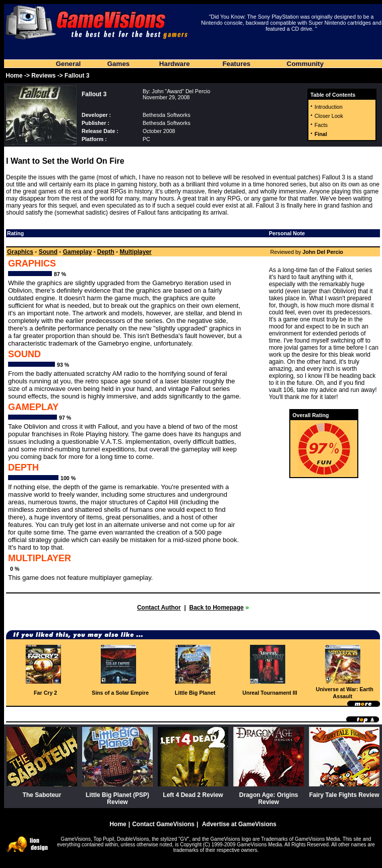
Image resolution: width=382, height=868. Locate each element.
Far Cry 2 (45, 693)
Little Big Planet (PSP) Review (117, 798)
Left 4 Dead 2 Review (193, 795)
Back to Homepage (216, 608)
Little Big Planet (195, 693)
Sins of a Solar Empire (120, 693)
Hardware (175, 64)
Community (305, 64)
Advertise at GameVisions (239, 824)
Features (236, 64)
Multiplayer (135, 252)
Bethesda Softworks (167, 115)
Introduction (329, 107)
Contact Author (159, 608)
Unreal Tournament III (270, 693)
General (69, 64)
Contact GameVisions (163, 824)
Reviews (43, 76)
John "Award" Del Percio (181, 91)
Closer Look (329, 116)
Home (14, 76)
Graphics (20, 252)
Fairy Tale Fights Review (344, 795)
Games (118, 64)
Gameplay (77, 252)
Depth (106, 252)
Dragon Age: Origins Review (269, 798)
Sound (48, 252)
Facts (321, 125)
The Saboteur (42, 795)
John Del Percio (323, 252)
